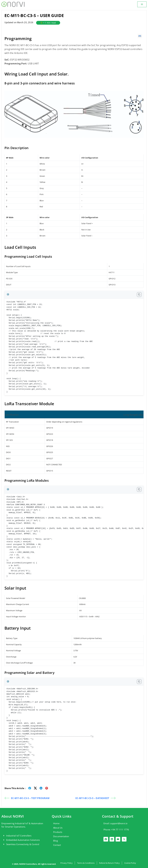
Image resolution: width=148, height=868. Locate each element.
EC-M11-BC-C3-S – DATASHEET (96, 798)
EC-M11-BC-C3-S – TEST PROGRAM (27, 798)
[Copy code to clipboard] (139, 295)
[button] (142, 4)
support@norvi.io (119, 823)
